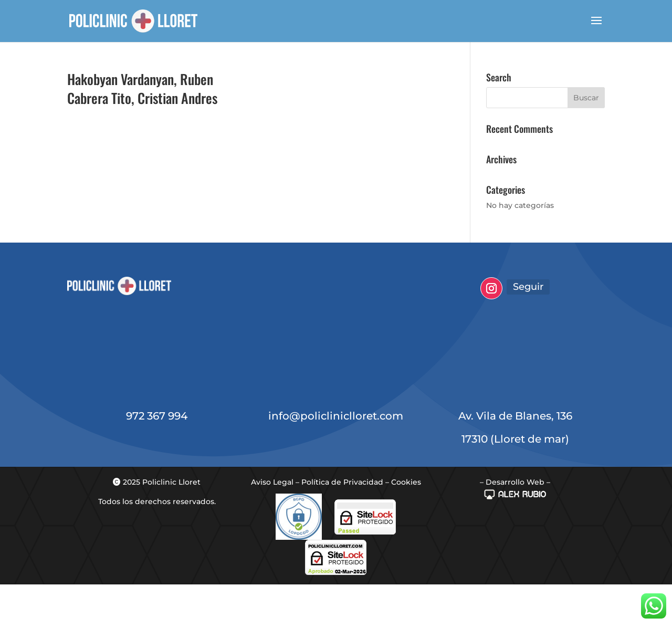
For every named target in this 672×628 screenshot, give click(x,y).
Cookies (406, 482)
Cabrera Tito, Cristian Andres (142, 98)
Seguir (528, 287)
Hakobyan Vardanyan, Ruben (140, 79)
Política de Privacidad (342, 482)
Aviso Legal (272, 482)
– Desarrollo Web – (515, 482)
